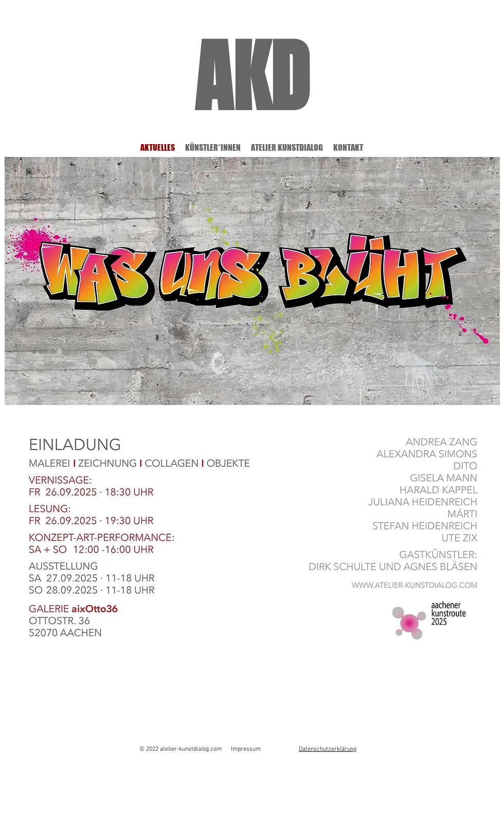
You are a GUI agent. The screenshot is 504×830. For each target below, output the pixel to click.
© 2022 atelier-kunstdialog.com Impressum (200, 749)
